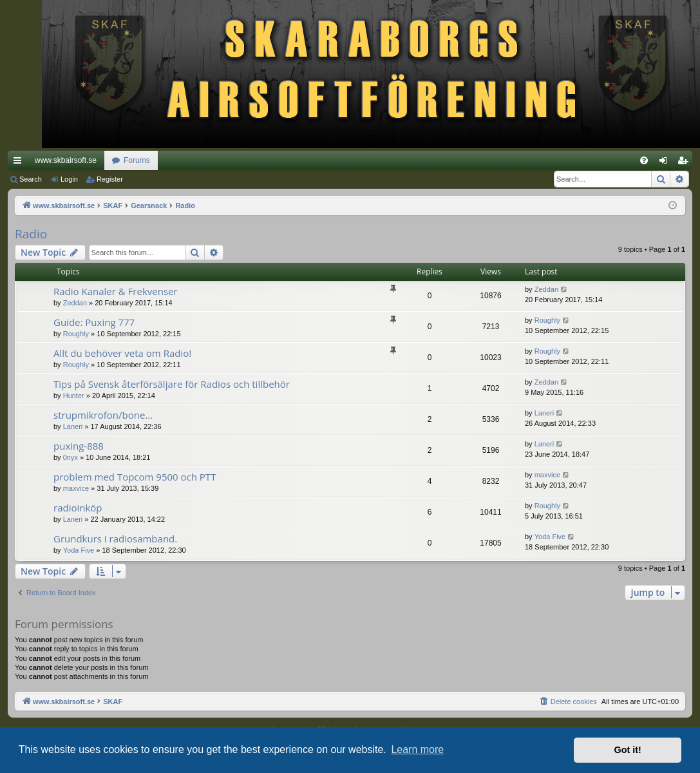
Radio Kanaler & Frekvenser (116, 291)
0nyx (71, 457)
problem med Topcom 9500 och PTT (135, 477)
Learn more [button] (417, 749)
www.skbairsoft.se (66, 160)
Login (69, 179)
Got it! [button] (628, 750)
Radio (31, 234)
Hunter (74, 396)
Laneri (73, 426)
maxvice (76, 488)
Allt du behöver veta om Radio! (122, 353)
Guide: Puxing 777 (94, 322)
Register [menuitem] (686, 163)
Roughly (76, 334)
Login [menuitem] (666, 163)
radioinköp (78, 508)
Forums (137, 160)
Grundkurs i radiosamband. (115, 539)
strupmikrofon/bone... (103, 415)
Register (110, 179)
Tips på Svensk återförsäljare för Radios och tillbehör (172, 384)
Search (31, 179)
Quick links (20, 163)
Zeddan (75, 303)
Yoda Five (79, 550)
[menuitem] (644, 160)
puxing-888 (79, 446)
